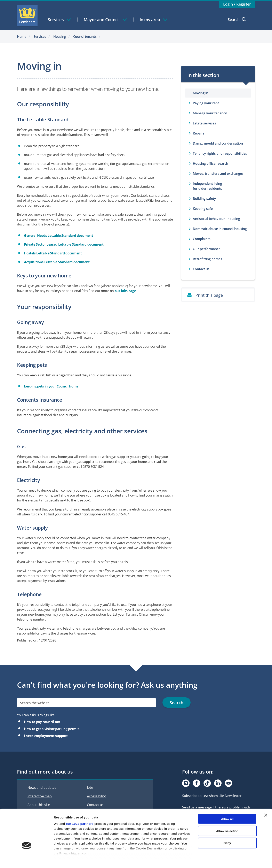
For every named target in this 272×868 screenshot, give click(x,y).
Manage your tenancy (210, 113)
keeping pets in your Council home (51, 386)
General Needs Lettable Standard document (59, 236)
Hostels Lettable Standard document (53, 253)
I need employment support (46, 736)
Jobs (90, 788)
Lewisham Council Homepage (27, 15)
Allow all (227, 805)
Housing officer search (210, 163)
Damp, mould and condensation (218, 143)
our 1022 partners (80, 809)
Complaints (202, 239)
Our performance (207, 249)
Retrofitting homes (207, 259)
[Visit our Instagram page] (186, 783)
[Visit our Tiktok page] (207, 783)
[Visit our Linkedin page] (218, 783)
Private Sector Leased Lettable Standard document (64, 244)
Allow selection (227, 817)
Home (22, 37)
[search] (86, 703)
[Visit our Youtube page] (229, 783)
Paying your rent (206, 103)
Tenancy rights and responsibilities (220, 153)
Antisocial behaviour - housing (216, 219)
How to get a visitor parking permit (51, 729)
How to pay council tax (42, 722)
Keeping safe (203, 209)
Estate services (204, 123)
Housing (60, 37)
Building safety (204, 199)
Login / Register (237, 4)
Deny (227, 829)
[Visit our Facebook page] (197, 783)
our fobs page (125, 291)
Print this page (209, 295)
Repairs (199, 133)
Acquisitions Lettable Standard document (57, 262)
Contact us (201, 269)
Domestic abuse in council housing (220, 229)
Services (40, 37)
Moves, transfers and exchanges (218, 174)
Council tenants (85, 37)
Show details (215, 860)
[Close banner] (266, 801)
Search (237, 20)
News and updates (42, 788)
